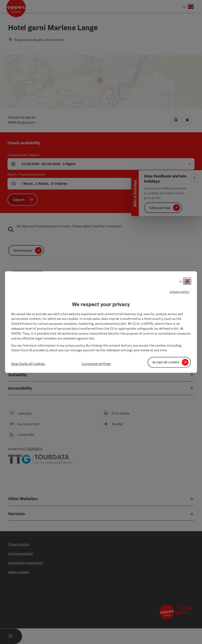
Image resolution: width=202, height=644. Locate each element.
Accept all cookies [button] (166, 362)
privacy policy (179, 292)
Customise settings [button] (96, 364)
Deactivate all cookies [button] (28, 364)
